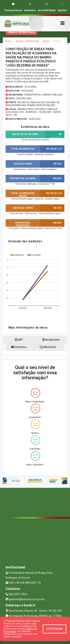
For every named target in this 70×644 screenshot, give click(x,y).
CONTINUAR (55, 629)
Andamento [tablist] (51, 340)
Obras (46, 41)
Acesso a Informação (27, 41)
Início (9, 41)
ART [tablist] (19, 340)
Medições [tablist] (48, 347)
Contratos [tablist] (19, 347)
